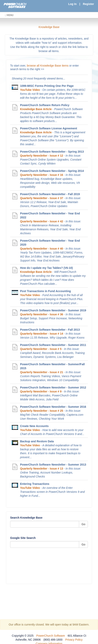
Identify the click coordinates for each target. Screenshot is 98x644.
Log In (72, 4)
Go (83, 524)
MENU (9, 15)
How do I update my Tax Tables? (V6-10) (47, 268)
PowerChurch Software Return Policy (45, 105)
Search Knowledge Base (26, 518)
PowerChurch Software (50, 636)
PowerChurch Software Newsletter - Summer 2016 (53, 407)
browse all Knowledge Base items (48, 66)
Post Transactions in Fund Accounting (45, 291)
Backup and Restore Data (37, 441)
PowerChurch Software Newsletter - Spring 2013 (52, 152)
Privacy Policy (74, 640)
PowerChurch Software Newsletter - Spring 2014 (52, 171)
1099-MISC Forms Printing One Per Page (47, 86)
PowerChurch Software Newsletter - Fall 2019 (50, 194)
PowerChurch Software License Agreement (49, 128)
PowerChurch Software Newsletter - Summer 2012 (53, 387)
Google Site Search (23, 538)
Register (88, 4)
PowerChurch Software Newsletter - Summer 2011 (53, 345)
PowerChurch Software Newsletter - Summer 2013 (53, 465)
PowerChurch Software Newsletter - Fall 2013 (50, 330)
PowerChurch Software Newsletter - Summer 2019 (53, 310)
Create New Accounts (34, 426)
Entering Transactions (35, 484)
